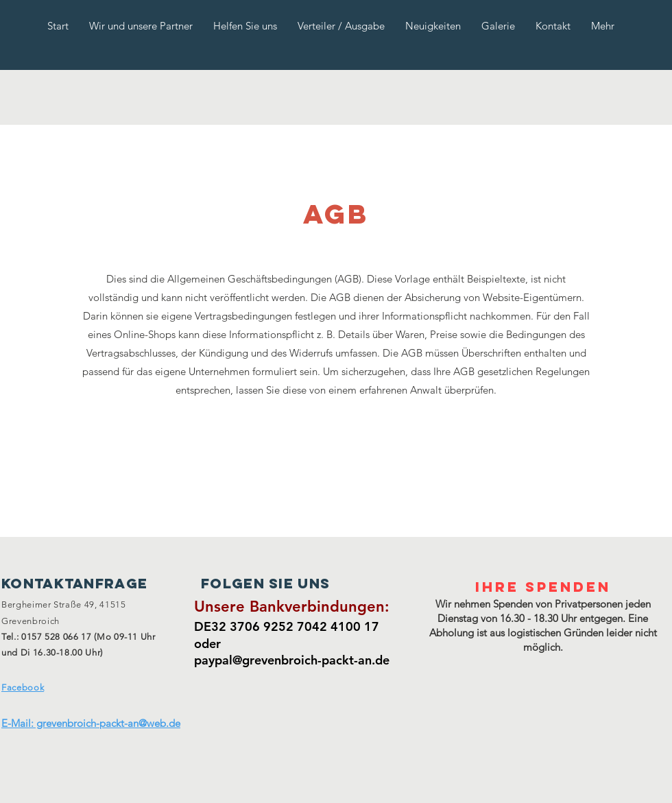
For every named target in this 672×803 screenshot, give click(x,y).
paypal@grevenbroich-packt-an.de (292, 660)
